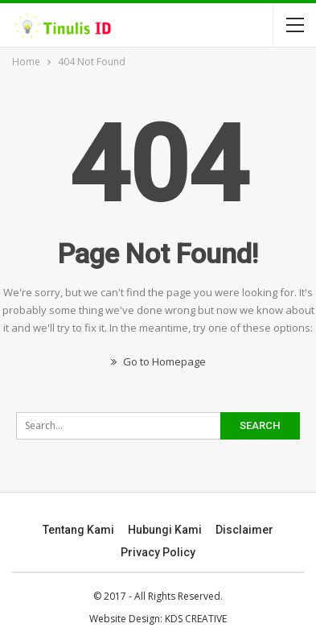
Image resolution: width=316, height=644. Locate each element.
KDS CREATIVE (196, 619)
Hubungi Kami (165, 530)
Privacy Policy (158, 552)
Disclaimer (244, 530)
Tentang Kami (78, 530)
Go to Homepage (158, 361)
